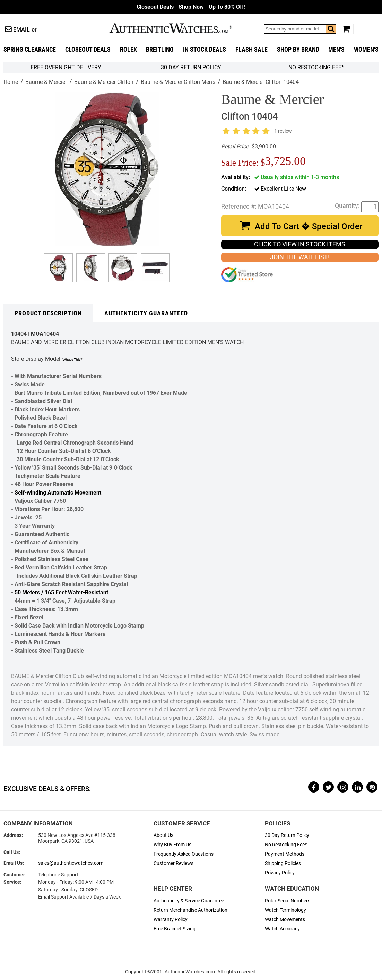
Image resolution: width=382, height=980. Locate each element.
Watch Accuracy (282, 929)
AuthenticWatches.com (178, 28)
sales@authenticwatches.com (71, 863)
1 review (283, 131)
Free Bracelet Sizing (175, 929)
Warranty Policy (171, 920)
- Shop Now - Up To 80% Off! (191, 7)
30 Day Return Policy (287, 835)
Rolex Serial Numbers (288, 901)
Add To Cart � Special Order (309, 226)
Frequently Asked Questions (184, 854)
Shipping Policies (283, 863)
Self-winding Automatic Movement (58, 493)
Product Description (48, 313)
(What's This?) (72, 360)
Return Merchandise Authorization (190, 910)
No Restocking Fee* (316, 67)
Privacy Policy (280, 873)
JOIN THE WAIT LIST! (300, 257)
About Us (163, 835)
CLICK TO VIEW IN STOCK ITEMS (300, 244)
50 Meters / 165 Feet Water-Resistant (61, 592)
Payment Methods (285, 854)
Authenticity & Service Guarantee (189, 901)
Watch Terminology (285, 910)
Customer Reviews (173, 863)
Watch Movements (285, 920)
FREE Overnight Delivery (66, 67)
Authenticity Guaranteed (146, 313)
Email (21, 30)
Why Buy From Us (172, 845)
